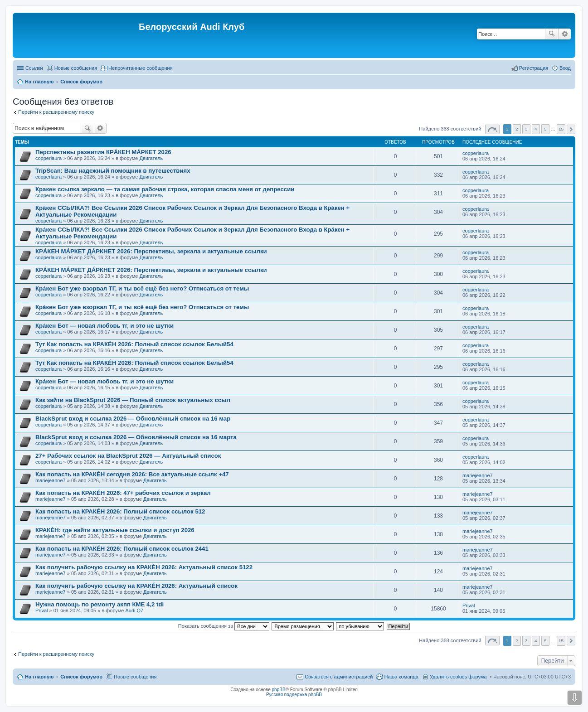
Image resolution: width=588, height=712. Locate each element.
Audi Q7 (134, 610)
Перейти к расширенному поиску (56, 112)
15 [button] (561, 129)
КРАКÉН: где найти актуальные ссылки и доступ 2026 (115, 530)
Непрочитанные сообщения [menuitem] (141, 68)
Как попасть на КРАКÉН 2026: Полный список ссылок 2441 (122, 549)
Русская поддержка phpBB (294, 695)
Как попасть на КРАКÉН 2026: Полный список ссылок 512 (120, 511)
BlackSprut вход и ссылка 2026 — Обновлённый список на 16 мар (133, 419)
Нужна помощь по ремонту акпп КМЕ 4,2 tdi (100, 604)
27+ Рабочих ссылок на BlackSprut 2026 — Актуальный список (128, 456)
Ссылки (34, 68)
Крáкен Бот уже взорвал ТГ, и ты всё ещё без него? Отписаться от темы (142, 288)
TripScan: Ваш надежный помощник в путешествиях (113, 171)
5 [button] (545, 129)
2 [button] (517, 129)
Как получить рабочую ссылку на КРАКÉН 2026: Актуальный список (136, 586)
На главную (39, 677)
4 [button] (536, 129)
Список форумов (81, 677)
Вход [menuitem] (565, 68)
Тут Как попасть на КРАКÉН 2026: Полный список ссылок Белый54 (134, 344)
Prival (42, 610)
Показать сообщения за (224, 626)
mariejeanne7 (51, 480)
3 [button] (526, 129)
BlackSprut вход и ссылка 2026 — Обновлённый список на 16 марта (136, 437)
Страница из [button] (492, 129)
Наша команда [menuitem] (401, 677)
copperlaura (49, 158)
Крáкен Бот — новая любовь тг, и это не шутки (104, 326)
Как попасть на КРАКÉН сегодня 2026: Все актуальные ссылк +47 (132, 474)
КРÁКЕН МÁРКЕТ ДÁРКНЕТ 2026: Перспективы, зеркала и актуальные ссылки (151, 251)
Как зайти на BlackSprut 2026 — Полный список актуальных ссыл (133, 400)
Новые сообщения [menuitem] (76, 68)
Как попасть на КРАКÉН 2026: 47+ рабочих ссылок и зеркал (123, 493)
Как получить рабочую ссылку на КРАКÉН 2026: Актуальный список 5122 (144, 567)
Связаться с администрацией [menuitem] (339, 677)
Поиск (552, 34)
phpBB (279, 690)
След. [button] (571, 129)
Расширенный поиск (565, 34)
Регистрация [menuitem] (534, 68)
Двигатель (151, 158)
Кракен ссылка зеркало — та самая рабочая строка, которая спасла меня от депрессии (165, 189)
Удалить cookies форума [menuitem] (458, 677)
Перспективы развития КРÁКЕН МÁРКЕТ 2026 (103, 152)
